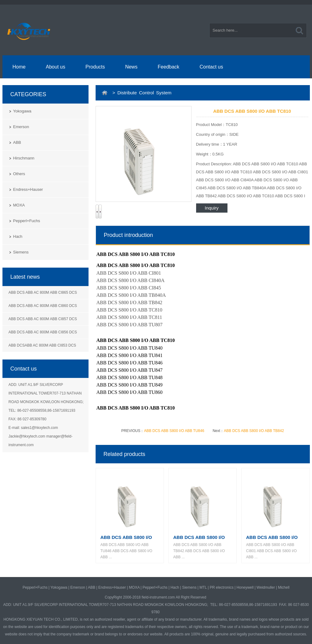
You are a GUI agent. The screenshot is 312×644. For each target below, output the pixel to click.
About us (55, 67)
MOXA (19, 205)
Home (19, 67)
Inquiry (212, 208)
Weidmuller (266, 587)
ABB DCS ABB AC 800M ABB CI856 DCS (43, 332)
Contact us (211, 67)
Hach (18, 236)
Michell (284, 587)
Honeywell (245, 587)
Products (95, 67)
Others (19, 174)
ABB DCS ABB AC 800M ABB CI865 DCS (43, 293)
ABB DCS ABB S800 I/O (126, 537)
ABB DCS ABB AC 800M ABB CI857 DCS (43, 319)
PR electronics (221, 587)
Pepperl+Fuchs (27, 221)
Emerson (21, 127)
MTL (203, 587)
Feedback (168, 67)
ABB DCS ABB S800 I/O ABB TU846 (174, 431)
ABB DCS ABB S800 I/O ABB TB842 (254, 431)
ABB (17, 142)
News (131, 67)
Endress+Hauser (28, 189)
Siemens (21, 252)
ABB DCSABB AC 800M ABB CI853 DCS (42, 345)
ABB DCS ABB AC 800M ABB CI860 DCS (43, 306)
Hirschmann (24, 158)
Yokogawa (22, 111)
